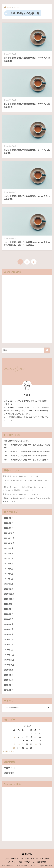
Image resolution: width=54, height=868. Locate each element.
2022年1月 (9, 528)
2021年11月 (9, 538)
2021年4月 (9, 574)
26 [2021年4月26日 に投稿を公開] (14, 748)
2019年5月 (9, 690)
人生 (42, 859)
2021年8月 (9, 553)
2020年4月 (9, 634)
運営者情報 (9, 773)
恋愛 (27, 859)
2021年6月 (9, 564)
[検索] (47, 350)
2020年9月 (9, 609)
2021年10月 (9, 543)
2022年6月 (9, 518)
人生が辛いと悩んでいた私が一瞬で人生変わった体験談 (23, 480)
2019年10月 (9, 665)
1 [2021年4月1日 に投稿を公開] (27, 733)
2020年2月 (9, 645)
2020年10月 (9, 604)
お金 (7, 859)
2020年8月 (9, 614)
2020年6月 (9, 624)
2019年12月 (9, 655)
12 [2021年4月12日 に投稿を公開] (14, 741)
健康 (47, 859)
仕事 (21, 859)
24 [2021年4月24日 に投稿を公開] (36, 744)
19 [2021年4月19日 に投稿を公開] (14, 744)
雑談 (21, 862)
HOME (27, 854)
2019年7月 (9, 680)
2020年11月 (9, 599)
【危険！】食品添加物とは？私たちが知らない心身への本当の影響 (27, 498)
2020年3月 (9, 640)
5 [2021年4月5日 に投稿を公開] (14, 737)
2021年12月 (9, 533)
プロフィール (10, 768)
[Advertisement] (27, 311)
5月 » (12, 751)
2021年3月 (9, 579)
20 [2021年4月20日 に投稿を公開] (18, 744)
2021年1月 (9, 589)
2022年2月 (9, 523)
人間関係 (14, 859)
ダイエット (13, 862)
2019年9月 (9, 670)
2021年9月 (9, 548)
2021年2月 (9, 584)
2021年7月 (9, 558)
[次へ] (34, 262)
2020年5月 (9, 629)
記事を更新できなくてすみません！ (16, 476)
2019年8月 (9, 675)
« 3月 (6, 751)
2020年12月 (9, 594)
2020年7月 (9, 619)
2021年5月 (9, 569)
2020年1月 (9, 650)
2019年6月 (9, 685)
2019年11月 (9, 660)
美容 (32, 859)
